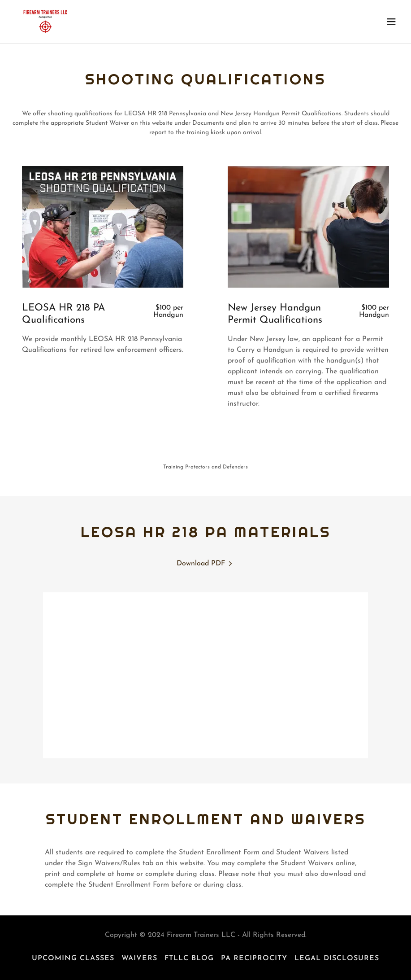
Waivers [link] (139, 958)
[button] (391, 22)
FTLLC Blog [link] (189, 958)
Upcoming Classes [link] (73, 958)
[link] (45, 22)
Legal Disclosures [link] (337, 958)
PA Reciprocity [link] (254, 958)
